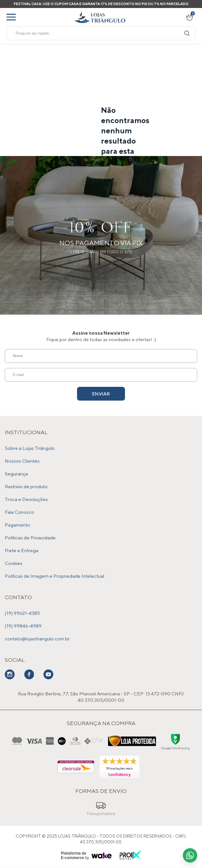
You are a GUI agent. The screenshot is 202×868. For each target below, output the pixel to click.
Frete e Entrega (22, 550)
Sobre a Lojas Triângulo (30, 448)
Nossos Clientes (22, 461)
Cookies (14, 563)
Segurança (16, 474)
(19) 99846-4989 (23, 626)
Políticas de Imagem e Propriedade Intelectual (54, 576)
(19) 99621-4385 (22, 613)
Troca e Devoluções (26, 499)
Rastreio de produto (26, 486)
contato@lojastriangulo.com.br (37, 639)
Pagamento (17, 525)
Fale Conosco (19, 512)
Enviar (101, 394)
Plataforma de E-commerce (74, 856)
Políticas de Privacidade (30, 538)
